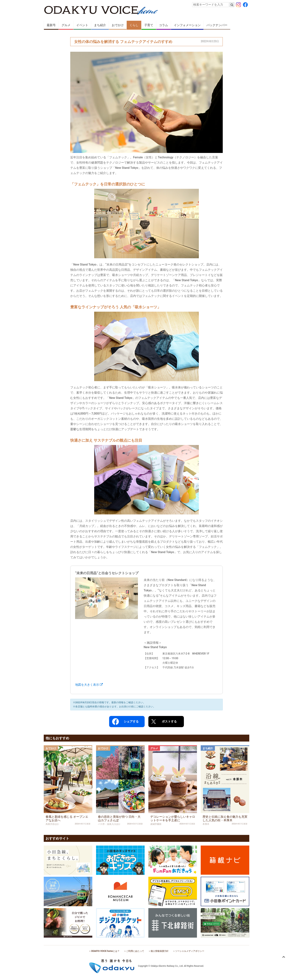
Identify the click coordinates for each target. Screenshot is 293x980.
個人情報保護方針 (160, 951)
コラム (164, 25)
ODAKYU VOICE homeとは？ (105, 951)
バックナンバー (217, 25)
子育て (149, 25)
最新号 (51, 25)
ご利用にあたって (135, 951)
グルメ (66, 25)
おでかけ (118, 25)
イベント (82, 25)
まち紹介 (100, 25)
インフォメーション (187, 25)
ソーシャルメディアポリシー (190, 951)
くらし (134, 25)
